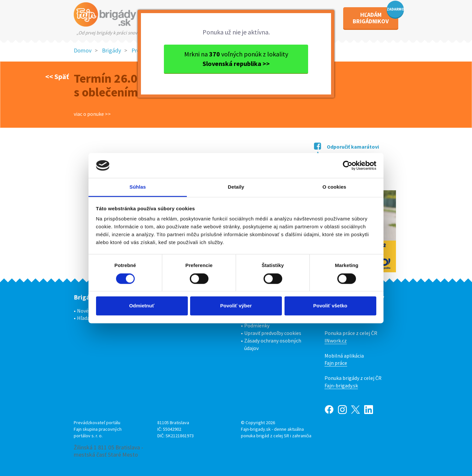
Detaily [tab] (236, 187)
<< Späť (57, 76)
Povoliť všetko (330, 306)
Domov (83, 50)
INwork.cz (336, 341)
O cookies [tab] (334, 187)
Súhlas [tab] (138, 187)
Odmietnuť (142, 306)
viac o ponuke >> (92, 114)
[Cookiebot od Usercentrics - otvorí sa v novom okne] (348, 165)
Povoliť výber (236, 306)
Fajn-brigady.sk (341, 385)
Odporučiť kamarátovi (346, 147)
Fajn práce (336, 363)
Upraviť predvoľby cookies (273, 333)
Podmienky (257, 325)
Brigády (111, 50)
